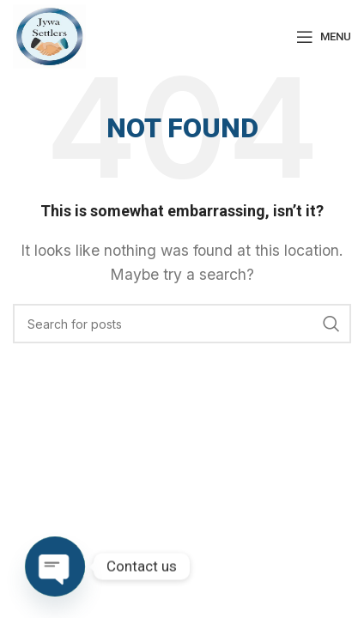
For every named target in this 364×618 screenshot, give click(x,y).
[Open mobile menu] (324, 37)
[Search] (182, 324)
